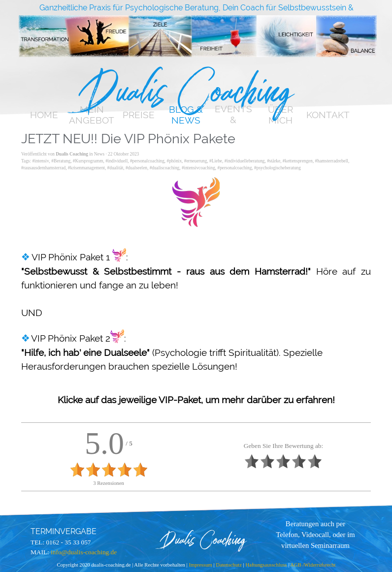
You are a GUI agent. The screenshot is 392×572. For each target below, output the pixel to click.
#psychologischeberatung (278, 168)
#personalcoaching (147, 161)
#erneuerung (196, 161)
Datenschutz (229, 565)
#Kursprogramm (88, 161)
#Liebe (216, 161)
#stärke (274, 161)
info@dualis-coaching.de (84, 552)
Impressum (201, 565)
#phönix (175, 161)
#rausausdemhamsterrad (43, 168)
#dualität (115, 168)
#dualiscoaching (165, 168)
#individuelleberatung (245, 161)
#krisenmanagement (86, 168)
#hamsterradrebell (332, 161)
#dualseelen (136, 168)
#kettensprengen (298, 161)
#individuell (116, 161)
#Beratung (61, 161)
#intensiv (40, 161)
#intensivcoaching (198, 168)
